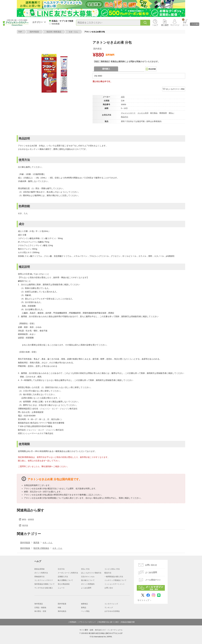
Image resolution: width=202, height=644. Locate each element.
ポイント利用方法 (41, 573)
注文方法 (61, 569)
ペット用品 (85, 611)
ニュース (61, 588)
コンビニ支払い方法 (112, 569)
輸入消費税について (65, 580)
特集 (59, 608)
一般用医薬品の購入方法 (114, 577)
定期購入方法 (63, 577)
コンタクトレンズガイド (44, 580)
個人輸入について (88, 580)
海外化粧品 (62, 611)
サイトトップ (143, 600)
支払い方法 (85, 569)
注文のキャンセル (88, 577)
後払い (171, 113)
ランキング (109, 608)
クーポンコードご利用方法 (68, 573)
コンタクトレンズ (111, 604)
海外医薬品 (39, 604)
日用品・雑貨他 (40, 608)
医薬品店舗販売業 (128, 622)
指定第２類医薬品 (54, 32)
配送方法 (108, 573)
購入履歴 (165, 25)
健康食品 (84, 604)
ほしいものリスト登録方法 (91, 573)
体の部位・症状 (40, 611)
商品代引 (125, 117)
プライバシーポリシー (87, 622)
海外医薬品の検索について (44, 584)
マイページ (175, 25)
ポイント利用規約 (88, 584)
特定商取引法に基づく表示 (109, 622)
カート (185, 22)
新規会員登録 (39, 569)
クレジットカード (128, 113)
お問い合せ (109, 588)
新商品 (84, 608)
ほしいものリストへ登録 (175, 89)
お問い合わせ (151, 565)
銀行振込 (154, 113)
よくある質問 (86, 588)
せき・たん (73, 32)
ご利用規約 (72, 622)
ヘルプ (155, 25)
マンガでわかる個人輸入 (44, 588)
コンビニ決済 (143, 113)
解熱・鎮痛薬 (28, 519)
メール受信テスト (153, 580)
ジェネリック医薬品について (115, 580)
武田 (123, 97)
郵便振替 (163, 113)
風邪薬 (25, 526)
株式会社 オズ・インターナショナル (109, 630)
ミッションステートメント (115, 584)
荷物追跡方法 (39, 577)
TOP (20, 32)
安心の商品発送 (64, 584)
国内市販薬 (34, 32)
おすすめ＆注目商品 (112, 611)
